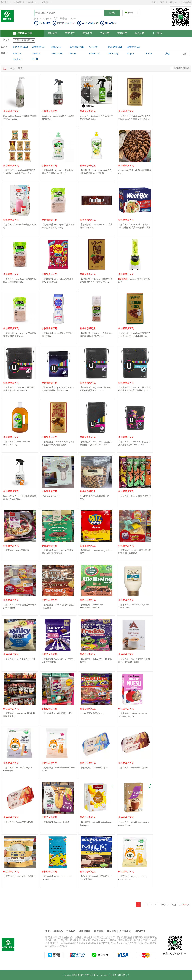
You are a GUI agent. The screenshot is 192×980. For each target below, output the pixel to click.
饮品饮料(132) (115, 47)
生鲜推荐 (140, 33)
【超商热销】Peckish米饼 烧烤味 (133, 768)
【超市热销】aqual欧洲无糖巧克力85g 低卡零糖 (96, 878)
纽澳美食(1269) (20, 47)
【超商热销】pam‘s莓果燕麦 (16, 550)
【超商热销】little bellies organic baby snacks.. (58, 769)
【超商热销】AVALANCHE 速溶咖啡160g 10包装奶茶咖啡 (134, 660)
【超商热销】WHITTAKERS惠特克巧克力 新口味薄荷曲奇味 (58, 552)
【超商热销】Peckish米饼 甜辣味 (18, 822)
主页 (48, 931)
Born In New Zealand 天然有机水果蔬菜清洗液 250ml (20, 117)
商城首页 (52, 33)
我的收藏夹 (186, 2)
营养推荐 (87, 33)
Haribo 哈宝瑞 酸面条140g (92, 713)
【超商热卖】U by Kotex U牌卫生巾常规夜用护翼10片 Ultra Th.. (96, 389)
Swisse (73, 53)
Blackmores (94, 53)
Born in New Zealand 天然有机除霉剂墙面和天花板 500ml (20, 498)
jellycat (37, 19)
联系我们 (47, 2)
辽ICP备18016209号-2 (119, 975)
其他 (167, 54)
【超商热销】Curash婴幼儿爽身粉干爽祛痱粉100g (58, 335)
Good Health (57, 53)
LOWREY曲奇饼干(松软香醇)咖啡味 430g (135, 172)
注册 (162, 2)
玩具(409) (94, 47)
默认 (5, 69)
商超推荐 (122, 33)
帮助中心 (58, 931)
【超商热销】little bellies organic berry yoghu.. (18, 769)
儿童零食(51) (133, 47)
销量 (20, 69)
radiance (73, 19)
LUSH (35, 59)
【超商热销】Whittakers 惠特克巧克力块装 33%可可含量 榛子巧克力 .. (134, 117)
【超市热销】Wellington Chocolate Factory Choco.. (57, 878)
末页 (174, 905)
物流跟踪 (99, 931)
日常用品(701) (77, 47)
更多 (186, 54)
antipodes (47, 19)
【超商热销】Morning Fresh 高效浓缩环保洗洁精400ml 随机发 (57, 172)
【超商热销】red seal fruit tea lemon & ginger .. (96, 823)
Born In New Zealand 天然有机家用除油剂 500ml (58, 117)
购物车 (131, 13)
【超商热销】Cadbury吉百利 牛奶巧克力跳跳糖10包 (58, 660)
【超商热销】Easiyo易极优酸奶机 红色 (20, 226)
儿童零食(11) (38, 47)
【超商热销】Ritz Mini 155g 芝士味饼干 (96, 552)
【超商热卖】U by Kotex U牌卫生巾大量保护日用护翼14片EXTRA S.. (96, 443)
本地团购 (157, 33)
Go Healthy (113, 53)
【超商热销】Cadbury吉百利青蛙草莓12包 (96, 660)
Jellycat (130, 53)
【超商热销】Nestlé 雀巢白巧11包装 (20, 659)
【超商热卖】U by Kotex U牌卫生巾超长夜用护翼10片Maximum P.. (58, 389)
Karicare (17, 53)
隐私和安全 (140, 931)
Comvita (36, 53)
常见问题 (17, 2)
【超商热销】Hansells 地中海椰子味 (19, 876)
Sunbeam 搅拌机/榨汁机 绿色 (134, 280)
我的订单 (173, 2)
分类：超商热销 (24, 40)
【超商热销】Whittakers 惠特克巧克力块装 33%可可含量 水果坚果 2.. (96, 280)
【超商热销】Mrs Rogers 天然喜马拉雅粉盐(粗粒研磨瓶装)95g (96, 335)
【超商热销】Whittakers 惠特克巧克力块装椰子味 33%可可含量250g (134, 335)
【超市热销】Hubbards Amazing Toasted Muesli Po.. (133, 715)
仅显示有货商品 (182, 68)
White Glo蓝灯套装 (50, 496)
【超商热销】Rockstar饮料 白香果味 (135, 496)
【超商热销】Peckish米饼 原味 (94, 768)
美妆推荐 (105, 33)
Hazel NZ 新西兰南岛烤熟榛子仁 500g (95, 498)
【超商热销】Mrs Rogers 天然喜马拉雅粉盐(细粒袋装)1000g (58, 226)
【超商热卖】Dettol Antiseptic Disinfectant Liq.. (16, 443)
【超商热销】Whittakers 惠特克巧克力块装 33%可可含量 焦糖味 (58, 443)
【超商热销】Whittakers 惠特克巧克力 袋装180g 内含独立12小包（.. (19, 172)
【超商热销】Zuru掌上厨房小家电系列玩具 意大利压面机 (135, 552)
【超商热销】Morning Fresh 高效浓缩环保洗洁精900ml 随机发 (96, 172)
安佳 (56, 19)
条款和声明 (85, 931)
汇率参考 (31, 2)
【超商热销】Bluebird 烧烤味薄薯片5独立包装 (58, 606)
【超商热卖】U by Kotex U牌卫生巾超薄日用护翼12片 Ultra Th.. (19, 389)
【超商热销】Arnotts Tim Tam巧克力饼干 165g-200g (96, 226)
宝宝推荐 (70, 33)
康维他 (63, 19)
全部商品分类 (22, 33)
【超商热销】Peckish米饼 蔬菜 (55, 822)
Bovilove (17, 59)
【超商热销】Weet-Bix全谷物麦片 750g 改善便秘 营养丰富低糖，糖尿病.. (134, 226)
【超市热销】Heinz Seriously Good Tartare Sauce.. (134, 606)
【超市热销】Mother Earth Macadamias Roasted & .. (92, 606)
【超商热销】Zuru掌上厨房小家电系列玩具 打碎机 (20, 606)
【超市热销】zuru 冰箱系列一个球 (57, 713)
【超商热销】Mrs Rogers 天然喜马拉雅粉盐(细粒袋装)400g (20, 335)
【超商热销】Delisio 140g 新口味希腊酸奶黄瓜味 (19, 715)
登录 (154, 2)
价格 (13, 69)
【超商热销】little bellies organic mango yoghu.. (133, 878)
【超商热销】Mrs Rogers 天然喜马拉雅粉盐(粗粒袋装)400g (20, 280)
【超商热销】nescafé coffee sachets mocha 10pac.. (134, 823)
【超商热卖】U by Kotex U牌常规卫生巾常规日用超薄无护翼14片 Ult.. (134, 389)
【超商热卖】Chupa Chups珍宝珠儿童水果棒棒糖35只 (58, 280)
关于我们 (5, 2)
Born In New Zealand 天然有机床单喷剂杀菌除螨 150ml (96, 117)
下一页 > (164, 905)
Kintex (149, 53)
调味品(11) (56, 47)
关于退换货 (125, 931)
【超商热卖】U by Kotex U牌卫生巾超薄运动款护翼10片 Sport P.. (134, 443)
